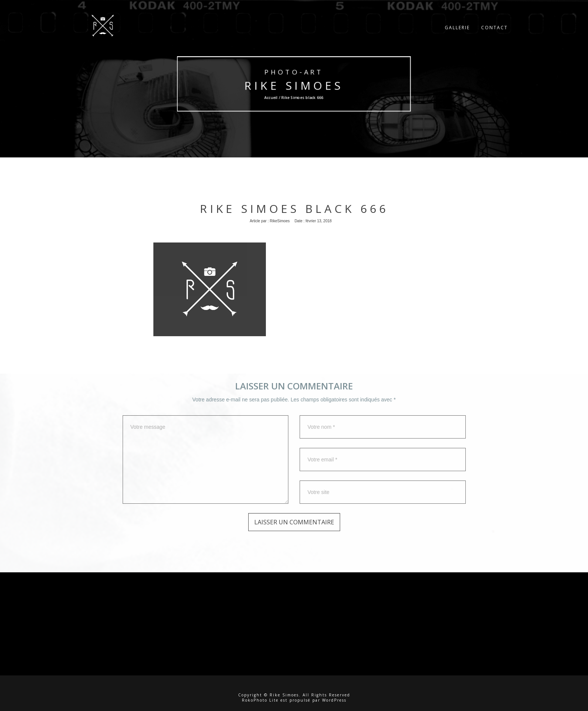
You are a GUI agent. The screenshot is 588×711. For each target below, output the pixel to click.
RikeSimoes (280, 221)
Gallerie (457, 32)
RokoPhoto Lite (260, 700)
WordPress (334, 700)
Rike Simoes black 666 (294, 209)
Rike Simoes (294, 85)
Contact (494, 32)
